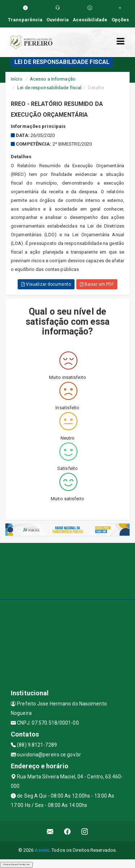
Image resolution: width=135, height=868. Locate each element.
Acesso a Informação (53, 79)
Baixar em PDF (97, 284)
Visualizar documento (46, 284)
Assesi (42, 850)
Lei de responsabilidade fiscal (49, 88)
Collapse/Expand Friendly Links (16, 864)
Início (17, 79)
